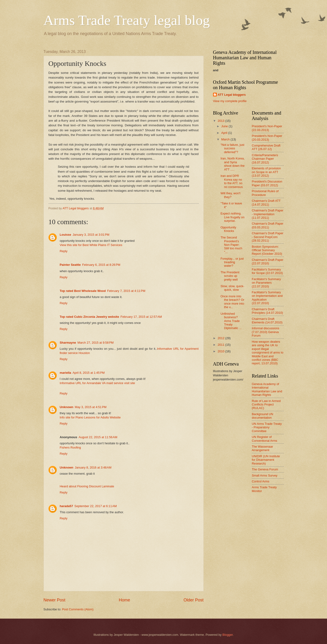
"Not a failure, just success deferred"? (232, 148)
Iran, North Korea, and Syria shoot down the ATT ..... (233, 164)
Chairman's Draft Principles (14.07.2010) (267, 311)
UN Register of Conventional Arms (265, 439)
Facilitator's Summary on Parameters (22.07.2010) (266, 283)
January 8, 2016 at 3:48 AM (93, 467)
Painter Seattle (70, 265)
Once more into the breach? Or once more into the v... (232, 302)
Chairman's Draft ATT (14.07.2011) (266, 203)
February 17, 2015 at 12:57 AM (141, 317)
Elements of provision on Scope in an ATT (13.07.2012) (266, 172)
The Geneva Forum (265, 469)
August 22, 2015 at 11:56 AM (98, 437)
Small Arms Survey (265, 475)
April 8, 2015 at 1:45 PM (89, 373)
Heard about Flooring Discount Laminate (87, 486)
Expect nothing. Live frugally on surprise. (233, 217)
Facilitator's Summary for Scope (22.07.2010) (267, 271)
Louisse (66, 235)
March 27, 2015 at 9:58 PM (96, 343)
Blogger (228, 635)
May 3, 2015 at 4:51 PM (91, 407)
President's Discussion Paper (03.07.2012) (267, 183)
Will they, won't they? (231, 195)
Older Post (193, 600)
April (225, 133)
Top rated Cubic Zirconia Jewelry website (89, 317)
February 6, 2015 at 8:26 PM (101, 265)
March (226, 139)
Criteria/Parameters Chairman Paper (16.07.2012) (265, 159)
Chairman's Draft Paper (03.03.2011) (268, 225)
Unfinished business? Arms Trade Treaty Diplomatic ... (231, 321)
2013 (221, 121)
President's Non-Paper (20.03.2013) (267, 138)
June (225, 126)
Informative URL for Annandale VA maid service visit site (97, 383)
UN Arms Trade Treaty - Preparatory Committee (267, 427)
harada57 (67, 506)
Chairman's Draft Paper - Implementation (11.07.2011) (268, 214)
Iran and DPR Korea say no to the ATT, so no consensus (232, 181)
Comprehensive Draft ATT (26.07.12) (266, 147)
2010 (221, 351)
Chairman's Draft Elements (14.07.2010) (267, 321)
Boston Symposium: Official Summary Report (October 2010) (267, 250)
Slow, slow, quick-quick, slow (232, 288)
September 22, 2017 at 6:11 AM (96, 506)
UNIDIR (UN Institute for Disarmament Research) (266, 460)
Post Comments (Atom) (78, 609)
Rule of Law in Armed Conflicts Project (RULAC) (266, 405)
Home (124, 600)
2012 (221, 338)
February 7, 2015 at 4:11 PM (126, 291)
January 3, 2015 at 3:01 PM (91, 235)
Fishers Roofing (70, 447)
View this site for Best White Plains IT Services (91, 245)
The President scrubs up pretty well (230, 276)
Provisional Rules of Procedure (265, 193)
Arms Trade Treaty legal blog (127, 20)
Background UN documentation (263, 416)
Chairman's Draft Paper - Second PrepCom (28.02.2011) (268, 237)
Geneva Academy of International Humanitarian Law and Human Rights (267, 389)
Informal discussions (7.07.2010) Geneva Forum (266, 332)
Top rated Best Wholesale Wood (83, 291)
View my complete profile (230, 101)
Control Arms (261, 481)
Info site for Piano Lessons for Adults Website (90, 417)
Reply (64, 251)
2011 (221, 345)
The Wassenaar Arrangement (262, 448)
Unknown (67, 407)
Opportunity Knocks (228, 229)
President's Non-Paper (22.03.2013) (267, 128)
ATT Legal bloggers (232, 95)
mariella (66, 373)
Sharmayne (68, 343)
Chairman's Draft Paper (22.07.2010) (268, 262)
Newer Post (54, 600)
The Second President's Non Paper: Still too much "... (231, 245)
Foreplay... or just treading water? (232, 262)
